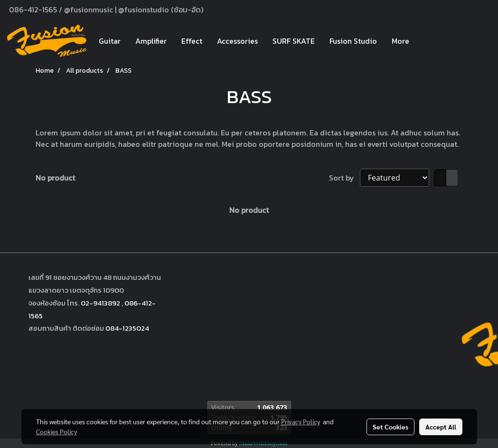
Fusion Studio (353, 41)
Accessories (237, 41)
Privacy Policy (301, 421)
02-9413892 (100, 303)
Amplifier (151, 41)
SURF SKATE (294, 41)
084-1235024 (127, 328)
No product (55, 178)
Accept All (441, 427)
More (400, 41)
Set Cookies (390, 427)
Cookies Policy (56, 431)
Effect (192, 41)
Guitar (110, 41)
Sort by (344, 178)
